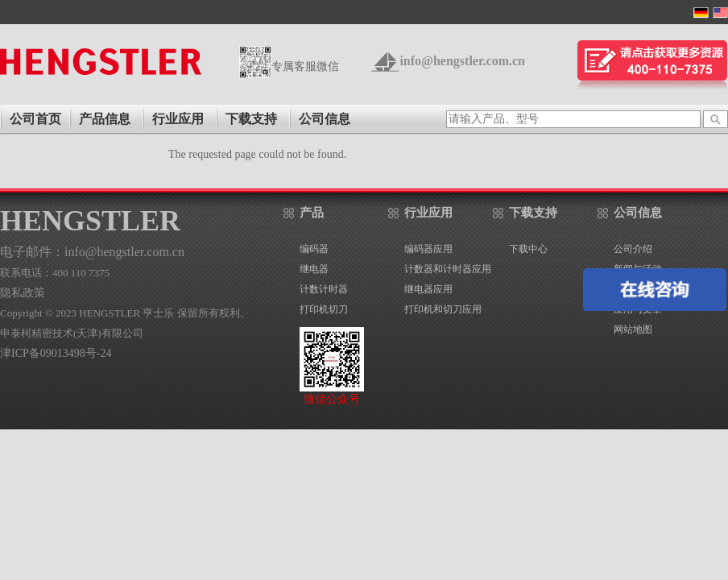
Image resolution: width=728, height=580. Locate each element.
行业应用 (178, 119)
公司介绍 (633, 249)
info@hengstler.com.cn (462, 61)
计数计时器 (324, 289)
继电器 (314, 269)
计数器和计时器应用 (448, 269)
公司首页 (35, 119)
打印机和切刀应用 (443, 309)
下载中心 (528, 249)
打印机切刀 (324, 309)
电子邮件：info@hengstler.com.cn (92, 252)
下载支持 (251, 119)
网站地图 (633, 329)
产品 (312, 213)
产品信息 (105, 119)
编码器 (314, 249)
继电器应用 (428, 289)
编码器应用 (428, 249)
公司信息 (325, 119)
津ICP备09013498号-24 (56, 353)
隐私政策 (23, 293)
